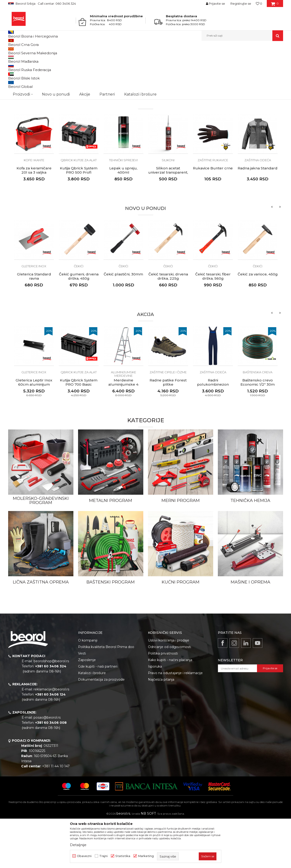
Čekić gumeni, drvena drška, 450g (79, 324)
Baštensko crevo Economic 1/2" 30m (258, 430)
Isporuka (155, 714)
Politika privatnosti (163, 701)
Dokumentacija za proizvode (101, 727)
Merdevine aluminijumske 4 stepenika (123, 432)
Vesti (82, 701)
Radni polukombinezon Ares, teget (213, 432)
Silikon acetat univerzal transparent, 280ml (168, 220)
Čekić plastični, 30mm (123, 322)
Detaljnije (78, 845)
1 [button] (128, 134)
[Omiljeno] (259, 3)
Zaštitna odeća (258, 208)
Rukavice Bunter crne (213, 216)
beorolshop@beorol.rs (51, 709)
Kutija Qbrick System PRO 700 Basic (79, 430)
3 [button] (151, 134)
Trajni (103, 856)
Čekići (79, 314)
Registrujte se (241, 3)
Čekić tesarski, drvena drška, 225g (168, 324)
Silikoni (168, 208)
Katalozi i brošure (92, 721)
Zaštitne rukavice (213, 208)
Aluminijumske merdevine (123, 422)
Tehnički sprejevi (123, 208)
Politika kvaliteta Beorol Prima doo (106, 695)
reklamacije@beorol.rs (51, 737)
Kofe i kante (34, 208)
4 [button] (163, 134)
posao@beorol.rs (47, 765)
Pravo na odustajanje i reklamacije (175, 721)
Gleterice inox (34, 314)
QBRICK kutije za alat (79, 208)
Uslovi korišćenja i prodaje (169, 688)
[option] (145, 93)
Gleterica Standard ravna (34, 324)
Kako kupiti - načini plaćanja (170, 708)
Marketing (146, 856)
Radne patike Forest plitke (168, 430)
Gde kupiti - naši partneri (98, 714)
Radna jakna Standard (258, 216)
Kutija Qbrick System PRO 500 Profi (79, 218)
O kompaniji (88, 688)
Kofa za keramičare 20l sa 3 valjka (34, 218)
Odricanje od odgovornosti (169, 695)
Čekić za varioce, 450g (258, 322)
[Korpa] (275, 5)
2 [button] (140, 134)
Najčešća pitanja (161, 727)
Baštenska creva (258, 420)
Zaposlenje (87, 708)
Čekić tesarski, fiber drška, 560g (213, 324)
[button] (242, 36)
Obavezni (84, 856)
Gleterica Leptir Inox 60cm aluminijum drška (34, 432)
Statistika (123, 856)
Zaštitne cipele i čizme (168, 420)
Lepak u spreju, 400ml (123, 218)
